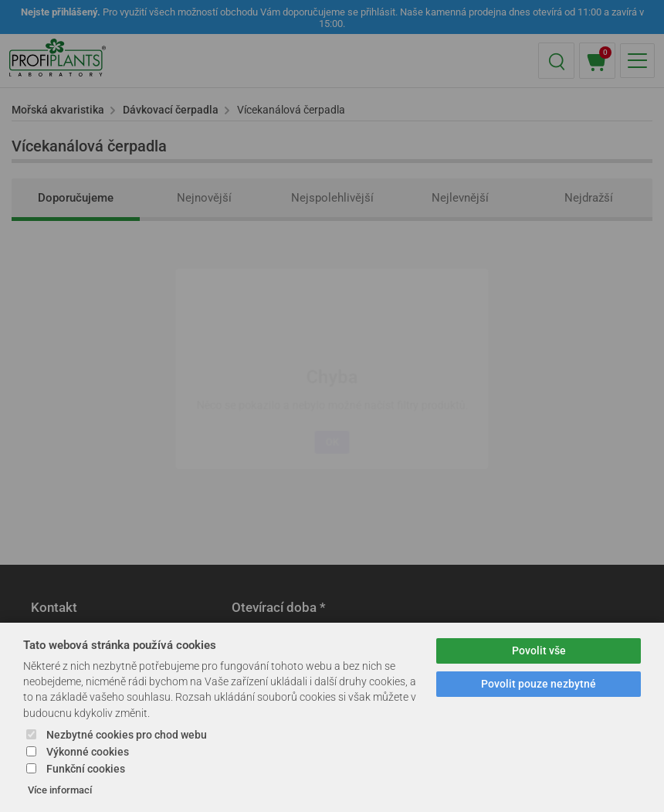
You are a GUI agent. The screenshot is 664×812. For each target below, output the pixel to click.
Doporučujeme (76, 198)
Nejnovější (204, 198)
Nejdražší (589, 198)
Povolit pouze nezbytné (539, 684)
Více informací (60, 790)
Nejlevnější (460, 198)
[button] (556, 61)
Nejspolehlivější (332, 198)
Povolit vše (539, 651)
